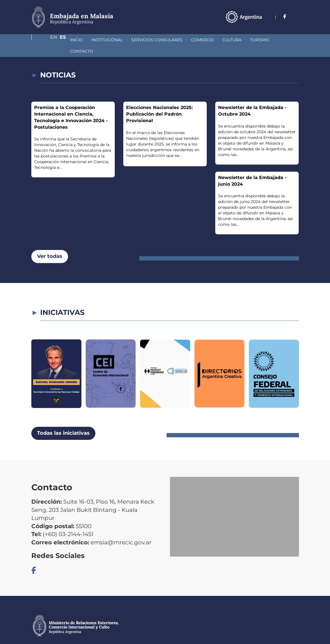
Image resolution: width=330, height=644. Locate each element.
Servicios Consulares (127, 40)
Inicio (46, 40)
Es (296, 17)
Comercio (172, 40)
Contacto (259, 40)
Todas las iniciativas (63, 422)
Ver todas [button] (50, 245)
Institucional (77, 40)
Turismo (229, 40)
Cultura (202, 40)
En (284, 17)
